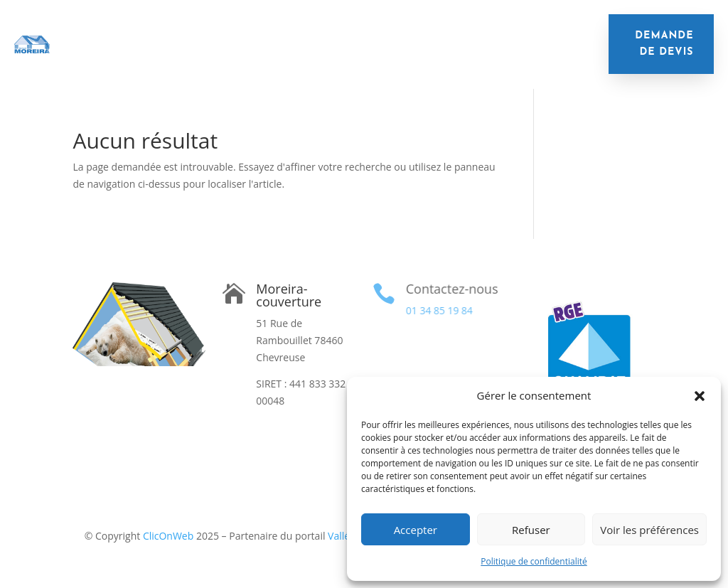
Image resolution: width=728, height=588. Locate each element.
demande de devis (664, 44)
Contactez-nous (451, 289)
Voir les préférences (649, 530)
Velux (300, 54)
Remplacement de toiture (355, 33)
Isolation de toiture (213, 33)
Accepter (416, 530)
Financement (368, 54)
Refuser (531, 530)
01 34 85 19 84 (439, 310)
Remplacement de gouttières (189, 54)
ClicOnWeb (168, 536)
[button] (700, 396)
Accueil (121, 33)
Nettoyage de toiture (499, 33)
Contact (526, 54)
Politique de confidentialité (534, 561)
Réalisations (454, 54)
